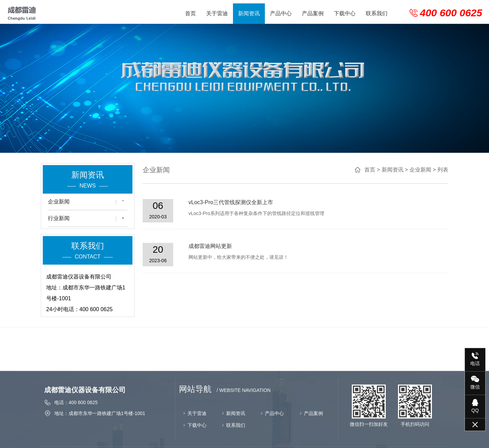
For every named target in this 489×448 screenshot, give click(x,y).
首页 (191, 13)
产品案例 (313, 13)
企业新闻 (59, 204)
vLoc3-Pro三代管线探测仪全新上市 (240, 202)
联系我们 (377, 13)
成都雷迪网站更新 (219, 246)
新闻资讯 (249, 13)
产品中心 (281, 13)
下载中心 (345, 13)
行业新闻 (59, 220)
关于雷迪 (217, 13)
